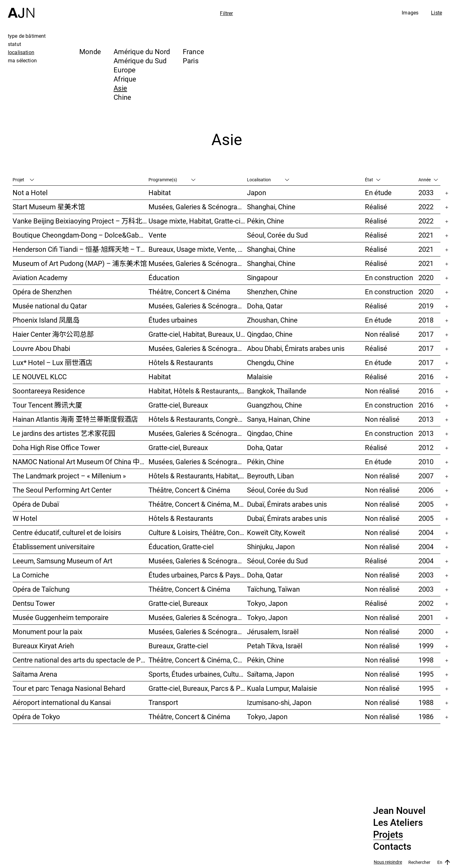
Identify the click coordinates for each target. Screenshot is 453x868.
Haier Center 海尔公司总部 (53, 334)
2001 (426, 617)
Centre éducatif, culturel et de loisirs (67, 532)
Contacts (392, 847)
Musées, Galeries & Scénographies (198, 207)
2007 (426, 476)
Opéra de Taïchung (41, 589)
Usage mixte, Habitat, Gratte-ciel (197, 221)
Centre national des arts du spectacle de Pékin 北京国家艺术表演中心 (81, 660)
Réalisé (376, 207)
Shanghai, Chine (271, 207)
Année (428, 180)
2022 (426, 207)
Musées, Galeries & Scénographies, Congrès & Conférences (198, 631)
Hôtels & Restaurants (181, 362)
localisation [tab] (21, 52)
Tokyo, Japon (267, 603)
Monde (90, 51)
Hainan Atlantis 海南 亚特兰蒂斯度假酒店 (75, 419)
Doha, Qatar (265, 306)
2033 (426, 192)
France (193, 51)
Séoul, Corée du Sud (277, 235)
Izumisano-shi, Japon (279, 702)
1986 (426, 716)
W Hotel (25, 518)
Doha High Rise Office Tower (56, 447)
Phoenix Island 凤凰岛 (46, 320)
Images (410, 13)
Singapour (262, 277)
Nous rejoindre (388, 862)
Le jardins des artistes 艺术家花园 (64, 433)
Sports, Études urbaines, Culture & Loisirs (198, 674)
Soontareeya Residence (49, 391)
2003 (426, 575)
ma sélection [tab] (22, 60)
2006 (426, 490)
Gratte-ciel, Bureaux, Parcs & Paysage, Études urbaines (198, 688)
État (373, 180)
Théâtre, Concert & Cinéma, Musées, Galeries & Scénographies (198, 504)
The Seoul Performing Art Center (62, 490)
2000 (426, 631)
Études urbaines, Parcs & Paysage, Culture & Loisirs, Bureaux (198, 575)
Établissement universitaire (54, 547)
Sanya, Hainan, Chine (279, 419)
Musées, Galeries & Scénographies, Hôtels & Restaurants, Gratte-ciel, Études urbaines (198, 433)
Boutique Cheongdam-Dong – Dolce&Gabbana (81, 235)
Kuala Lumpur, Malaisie (282, 688)
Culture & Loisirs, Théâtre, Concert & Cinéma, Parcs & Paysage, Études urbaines (198, 532)
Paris (191, 61)
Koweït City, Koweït (276, 532)
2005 (426, 504)
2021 (426, 235)
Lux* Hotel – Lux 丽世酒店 (53, 362)
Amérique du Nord (142, 51)
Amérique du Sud (140, 61)
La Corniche (31, 575)
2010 (426, 462)
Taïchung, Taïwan (273, 589)
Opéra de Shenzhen (42, 292)
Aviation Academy (40, 277)
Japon (257, 192)
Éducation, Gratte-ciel (181, 547)
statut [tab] (14, 44)
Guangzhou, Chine (274, 405)
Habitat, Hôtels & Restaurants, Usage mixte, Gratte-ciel (198, 391)
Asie (120, 88)
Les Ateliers (398, 823)
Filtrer (226, 13)
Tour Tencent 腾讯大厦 (47, 405)
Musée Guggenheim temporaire (61, 617)
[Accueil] (21, 9)
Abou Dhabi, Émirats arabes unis (296, 348)
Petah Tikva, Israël (275, 646)
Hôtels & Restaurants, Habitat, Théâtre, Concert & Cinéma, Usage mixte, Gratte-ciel (198, 476)
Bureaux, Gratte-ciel (178, 646)
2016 (426, 377)
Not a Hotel (30, 192)
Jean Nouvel (399, 811)
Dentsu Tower (34, 603)
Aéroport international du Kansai (62, 702)
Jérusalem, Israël (273, 631)
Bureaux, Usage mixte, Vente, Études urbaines (198, 249)
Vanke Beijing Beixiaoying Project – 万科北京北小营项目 (81, 221)
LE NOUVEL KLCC (40, 377)
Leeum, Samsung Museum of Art (62, 561)
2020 (426, 277)
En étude (378, 192)
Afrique (125, 79)
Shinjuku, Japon (271, 547)
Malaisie (260, 377)
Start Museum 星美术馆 (49, 207)
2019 (426, 306)
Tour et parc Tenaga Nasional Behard (69, 688)
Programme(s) (172, 180)
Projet (23, 180)
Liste (436, 13)
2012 (426, 447)
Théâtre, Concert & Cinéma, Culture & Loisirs (198, 660)
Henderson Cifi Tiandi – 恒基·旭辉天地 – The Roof (81, 249)
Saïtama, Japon (271, 674)
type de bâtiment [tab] (27, 36)
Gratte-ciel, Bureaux (178, 405)
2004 (426, 532)
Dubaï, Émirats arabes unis (287, 504)
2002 (426, 603)
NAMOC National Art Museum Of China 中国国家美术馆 (81, 462)
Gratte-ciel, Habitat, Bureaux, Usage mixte (198, 334)
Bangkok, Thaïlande (277, 391)
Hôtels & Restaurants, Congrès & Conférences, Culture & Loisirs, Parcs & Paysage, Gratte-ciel (198, 419)
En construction (389, 277)
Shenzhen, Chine (272, 292)
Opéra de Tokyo (36, 716)
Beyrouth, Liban (270, 476)
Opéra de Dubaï (36, 504)
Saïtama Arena (35, 674)
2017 (426, 334)
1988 (426, 702)
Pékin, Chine (266, 221)
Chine (122, 97)
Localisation (268, 180)
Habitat (160, 192)
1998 (426, 660)
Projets (388, 835)
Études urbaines (173, 320)
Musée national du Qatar (50, 306)
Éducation (164, 277)
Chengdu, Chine (271, 362)
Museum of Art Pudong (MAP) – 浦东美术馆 (80, 263)
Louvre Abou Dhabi (41, 348)
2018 (426, 320)
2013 (426, 419)
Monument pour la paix (48, 631)
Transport (163, 702)
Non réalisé (382, 334)
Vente (157, 235)
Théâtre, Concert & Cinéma (189, 292)
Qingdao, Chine (270, 334)
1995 (426, 674)
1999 (426, 646)
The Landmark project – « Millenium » (69, 476)
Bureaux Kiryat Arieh (43, 646)
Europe (125, 70)
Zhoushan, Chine (272, 320)
